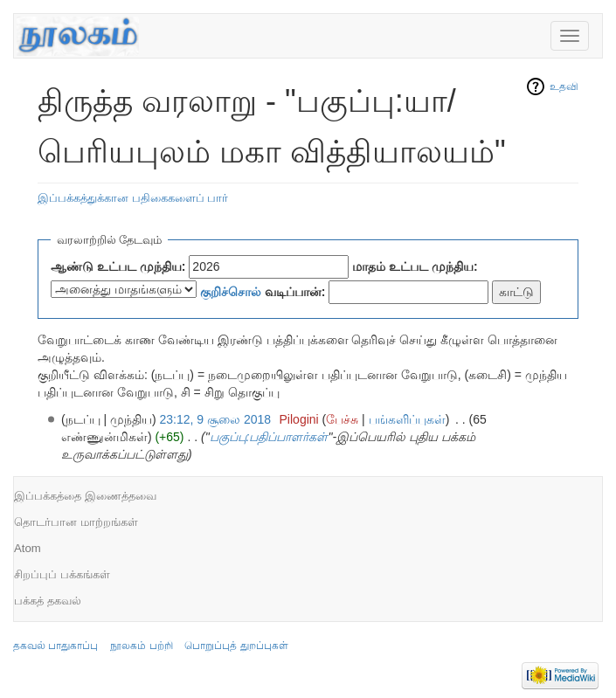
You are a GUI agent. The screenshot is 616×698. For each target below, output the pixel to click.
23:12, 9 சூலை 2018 (216, 419)
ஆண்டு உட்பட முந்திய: (118, 266)
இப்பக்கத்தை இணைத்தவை (85, 496)
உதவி (564, 86)
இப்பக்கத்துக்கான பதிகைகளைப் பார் (133, 198)
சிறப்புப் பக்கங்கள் (62, 574)
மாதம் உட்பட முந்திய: (415, 266)
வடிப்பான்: (263, 292)
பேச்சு (342, 419)
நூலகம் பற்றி (141, 646)
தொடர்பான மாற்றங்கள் (76, 522)
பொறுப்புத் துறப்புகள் (236, 646)
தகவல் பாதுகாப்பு (55, 646)
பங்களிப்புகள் (407, 419)
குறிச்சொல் (231, 292)
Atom (28, 548)
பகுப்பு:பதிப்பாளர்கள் (269, 437)
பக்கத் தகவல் (48, 601)
